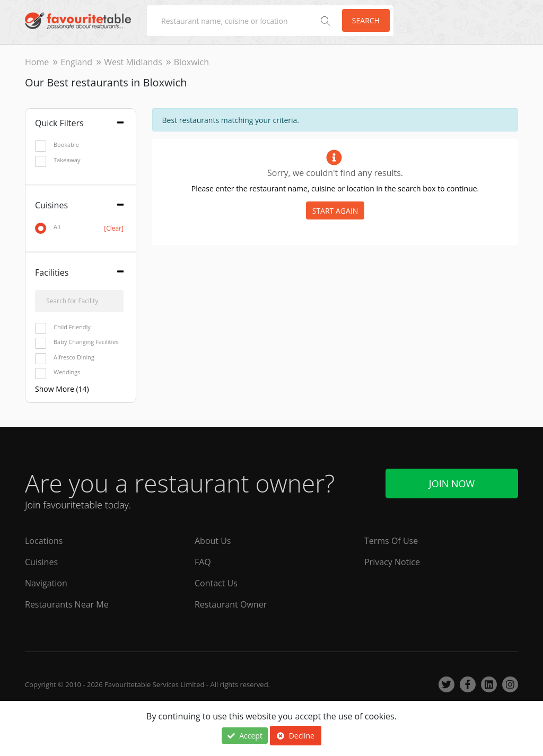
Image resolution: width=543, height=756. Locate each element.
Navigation (46, 583)
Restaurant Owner (231, 604)
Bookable (57, 145)
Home (37, 62)
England (76, 62)
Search (366, 20)
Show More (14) (62, 389)
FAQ (203, 562)
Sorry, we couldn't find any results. (335, 173)
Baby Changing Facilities (77, 342)
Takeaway (58, 160)
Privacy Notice (392, 562)
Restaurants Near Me (67, 604)
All (79, 227)
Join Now (452, 484)
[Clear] (114, 228)
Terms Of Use (391, 541)
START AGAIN (335, 211)
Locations (44, 541)
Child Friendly (63, 327)
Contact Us (216, 583)
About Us (213, 541)
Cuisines (41, 562)
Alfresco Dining (65, 358)
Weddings (58, 372)
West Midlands (133, 62)
